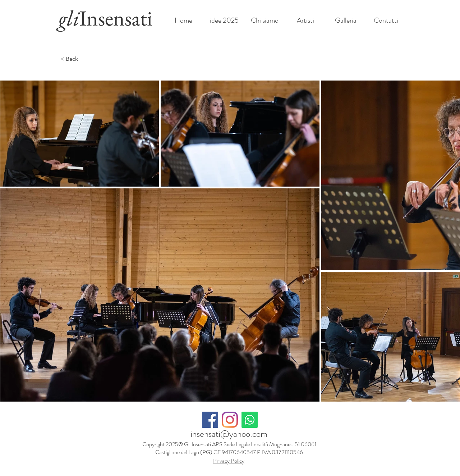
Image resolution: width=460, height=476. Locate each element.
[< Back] (75, 59)
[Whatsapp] (250, 420)
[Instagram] (230, 420)
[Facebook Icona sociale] (210, 420)
